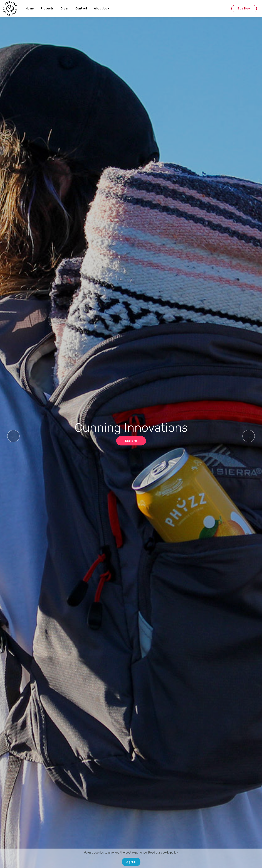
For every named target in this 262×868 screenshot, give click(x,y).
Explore (131, 441)
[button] (13, 436)
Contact (81, 8)
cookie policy (169, 864)
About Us (100, 8)
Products (47, 8)
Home (30, 8)
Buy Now (244, 8)
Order (65, 8)
